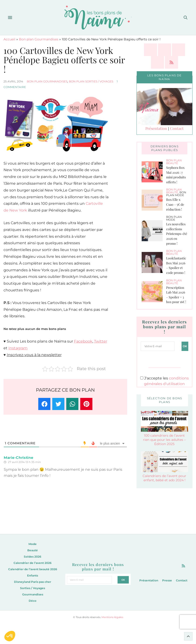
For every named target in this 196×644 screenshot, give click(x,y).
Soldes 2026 (33, 557)
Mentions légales (112, 617)
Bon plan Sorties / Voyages (91, 81)
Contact (177, 128)
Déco (33, 601)
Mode (33, 544)
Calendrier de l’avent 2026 (33, 563)
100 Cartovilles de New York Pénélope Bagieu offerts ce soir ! (64, 60)
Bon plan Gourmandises (39, 39)
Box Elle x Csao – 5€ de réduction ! (175, 204)
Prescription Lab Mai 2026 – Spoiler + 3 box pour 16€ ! (176, 295)
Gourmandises (33, 594)
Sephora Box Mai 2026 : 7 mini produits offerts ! (176, 175)
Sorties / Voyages (33, 588)
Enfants (33, 575)
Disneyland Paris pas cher (33, 582)
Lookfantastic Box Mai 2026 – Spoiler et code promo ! (176, 265)
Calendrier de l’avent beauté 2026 (33, 569)
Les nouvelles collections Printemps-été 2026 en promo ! (177, 234)
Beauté (33, 550)
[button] (10, 636)
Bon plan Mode (176, 194)
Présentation (156, 128)
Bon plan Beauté (174, 162)
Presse (167, 580)
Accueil (9, 39)
